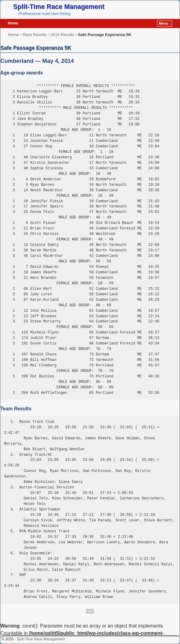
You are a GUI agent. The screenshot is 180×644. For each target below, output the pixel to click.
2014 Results (62, 35)
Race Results (34, 35)
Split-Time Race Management (59, 7)
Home (13, 23)
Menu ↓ (165, 23)
